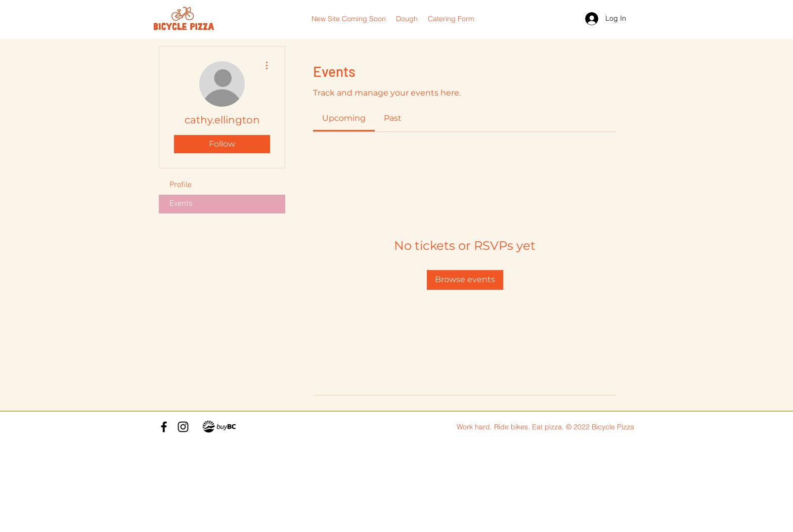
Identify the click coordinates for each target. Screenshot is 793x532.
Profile (181, 185)
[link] (344, 118)
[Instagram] (183, 427)
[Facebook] (164, 427)
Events (181, 204)
